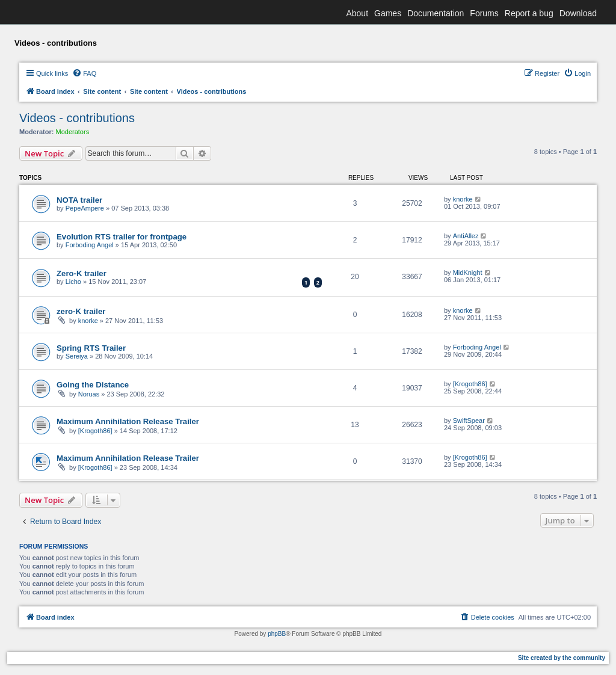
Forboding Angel (90, 245)
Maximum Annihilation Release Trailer (128, 421)
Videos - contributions (77, 118)
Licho (73, 282)
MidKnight (468, 273)
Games (388, 13)
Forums (484, 13)
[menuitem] (84, 73)
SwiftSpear (469, 421)
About (357, 13)
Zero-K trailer (82, 273)
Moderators (73, 132)
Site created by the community (562, 658)
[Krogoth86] (470, 384)
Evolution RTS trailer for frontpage (122, 237)
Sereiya (77, 356)
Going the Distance (93, 385)
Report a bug (529, 13)
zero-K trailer (81, 311)
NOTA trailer (79, 200)
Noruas (89, 394)
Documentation (436, 13)
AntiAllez (466, 236)
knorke (463, 199)
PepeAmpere (85, 208)
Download (578, 13)
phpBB (277, 634)
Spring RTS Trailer (91, 348)
